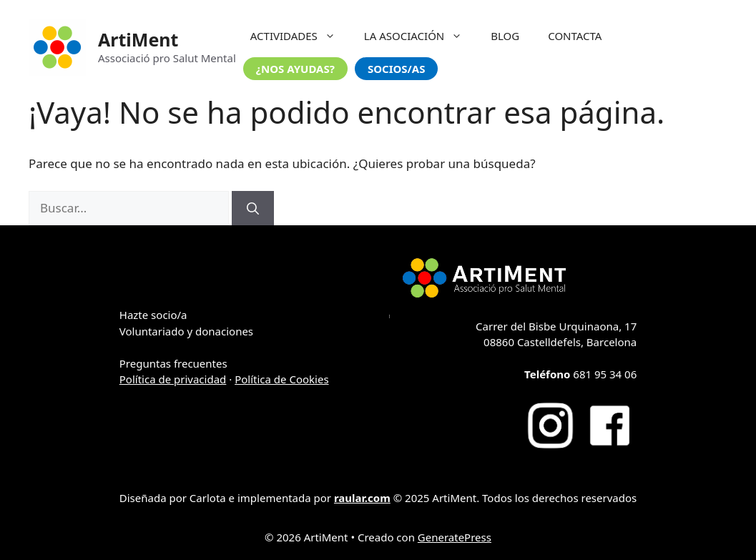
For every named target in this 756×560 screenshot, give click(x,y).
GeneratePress (455, 537)
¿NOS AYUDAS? (295, 69)
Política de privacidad (173, 379)
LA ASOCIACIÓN (420, 36)
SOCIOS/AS (397, 69)
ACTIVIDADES (300, 36)
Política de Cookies (281, 379)
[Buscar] (253, 208)
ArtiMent (138, 39)
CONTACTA (575, 36)
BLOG (505, 36)
